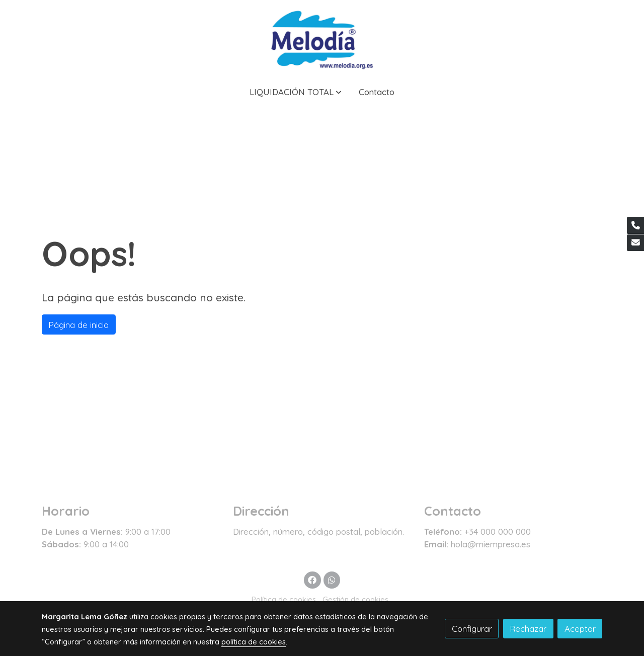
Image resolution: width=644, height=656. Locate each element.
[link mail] (635, 243)
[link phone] (635, 225)
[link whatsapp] (332, 579)
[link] (322, 38)
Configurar (472, 629)
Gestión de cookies (355, 599)
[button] (296, 92)
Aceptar (580, 629)
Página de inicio (78, 325)
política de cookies (254, 642)
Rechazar (528, 629)
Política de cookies (284, 599)
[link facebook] (312, 579)
